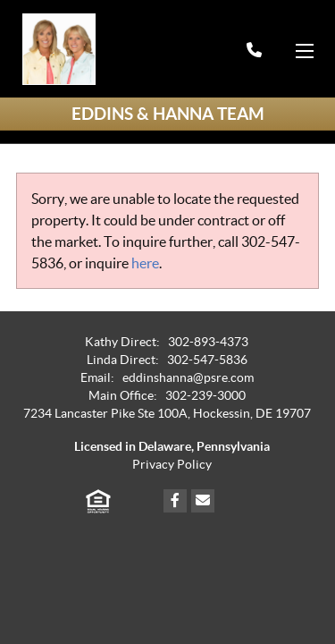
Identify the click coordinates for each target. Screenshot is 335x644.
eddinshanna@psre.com (188, 378)
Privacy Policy (172, 465)
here (145, 263)
